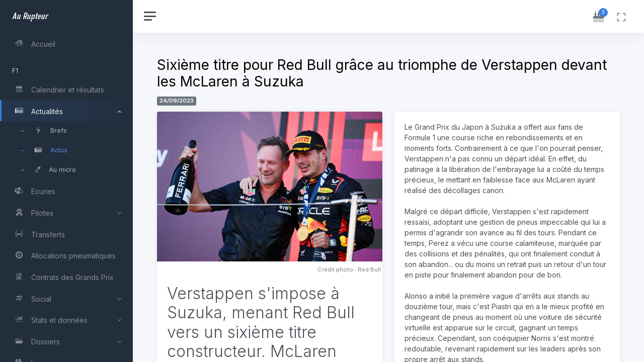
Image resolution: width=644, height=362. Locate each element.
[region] (66, 181)
